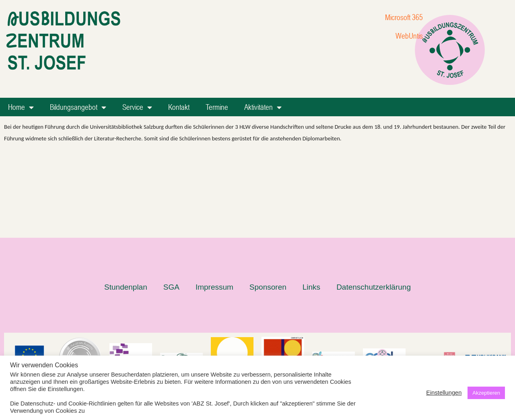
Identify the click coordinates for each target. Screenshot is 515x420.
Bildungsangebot (78, 107)
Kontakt (179, 107)
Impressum (214, 205)
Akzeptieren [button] (486, 393)
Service (137, 107)
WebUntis (409, 36)
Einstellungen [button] (444, 393)
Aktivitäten (263, 107)
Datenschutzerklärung (374, 205)
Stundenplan (126, 205)
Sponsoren (268, 205)
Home (21, 107)
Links (311, 205)
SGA (171, 205)
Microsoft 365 (404, 17)
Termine (217, 107)
